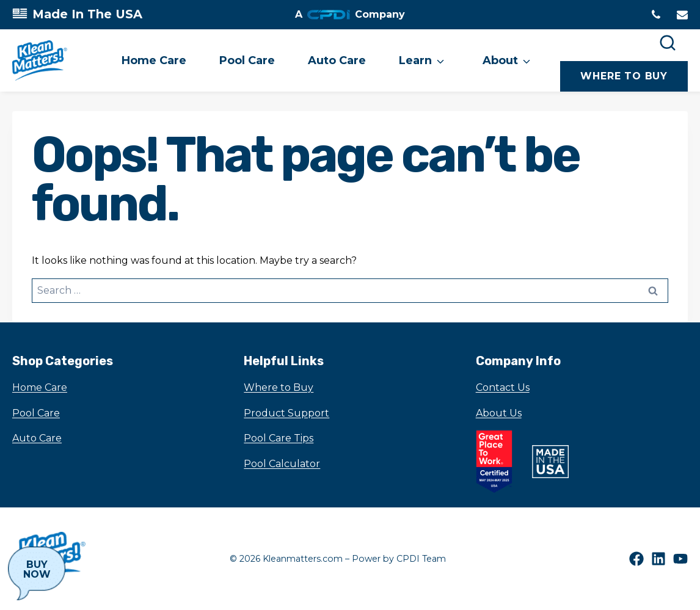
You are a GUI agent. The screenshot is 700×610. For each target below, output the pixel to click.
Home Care (154, 60)
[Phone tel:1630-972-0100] (656, 15)
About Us (499, 413)
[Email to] (682, 15)
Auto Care (337, 60)
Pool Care (247, 60)
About (500, 60)
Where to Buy (279, 387)
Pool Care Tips (279, 438)
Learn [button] (415, 60)
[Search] (668, 43)
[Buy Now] (37, 573)
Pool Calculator (282, 464)
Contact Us (503, 387)
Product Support (286, 413)
